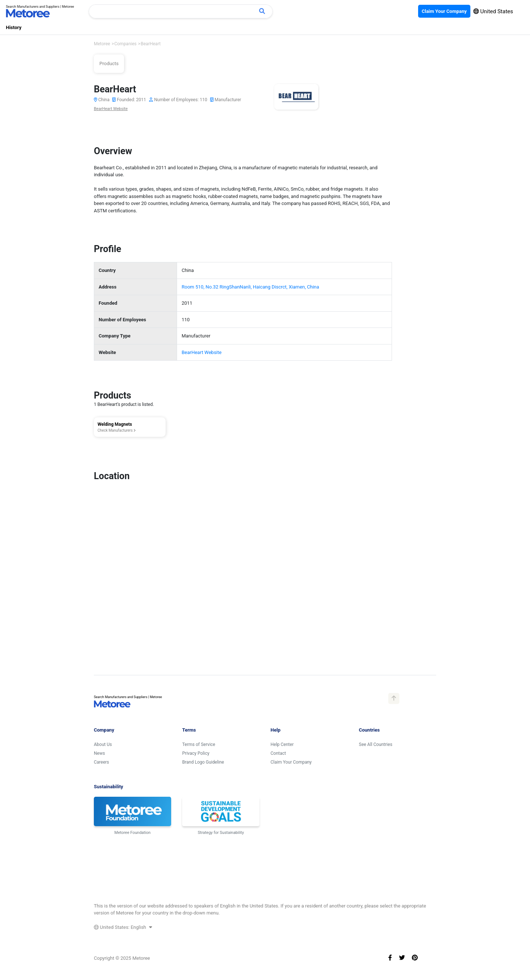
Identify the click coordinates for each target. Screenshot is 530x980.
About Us (103, 744)
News (99, 753)
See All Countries (376, 744)
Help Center (282, 744)
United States (493, 11)
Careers (101, 762)
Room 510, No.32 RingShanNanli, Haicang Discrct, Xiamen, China (250, 287)
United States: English (123, 927)
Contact (278, 753)
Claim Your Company (291, 762)
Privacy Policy (196, 753)
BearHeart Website (111, 109)
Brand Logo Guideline (203, 762)
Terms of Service (199, 744)
